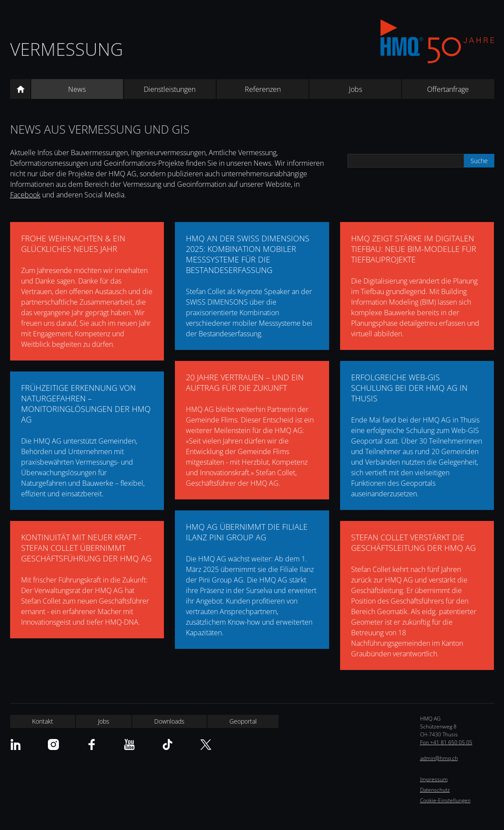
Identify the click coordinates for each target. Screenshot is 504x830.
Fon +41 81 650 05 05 (446, 742)
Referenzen (263, 89)
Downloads (169, 721)
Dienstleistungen (170, 89)
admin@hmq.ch (439, 758)
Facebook (25, 195)
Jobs (355, 89)
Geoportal (243, 721)
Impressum (434, 779)
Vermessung (67, 49)
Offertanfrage (448, 89)
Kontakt (43, 721)
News (77, 89)
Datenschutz (435, 790)
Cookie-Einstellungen (445, 800)
